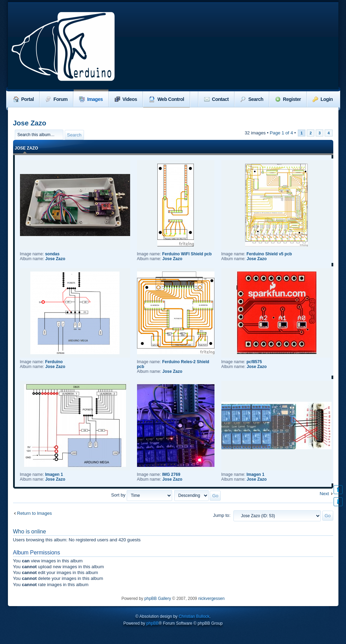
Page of (281, 133)
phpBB (153, 623)
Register (288, 99)
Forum (56, 99)
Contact (217, 99)
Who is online (30, 531)
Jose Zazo (30, 123)
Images (91, 99)
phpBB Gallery (158, 599)
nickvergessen (212, 599)
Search (252, 99)
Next (324, 494)
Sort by (142, 495)
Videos (126, 99)
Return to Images (35, 513)
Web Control (166, 99)
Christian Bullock (194, 616)
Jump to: (222, 515)
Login (323, 99)
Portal (24, 99)
